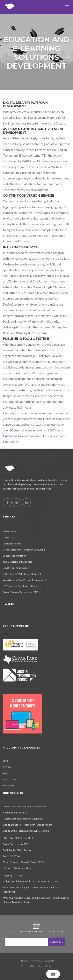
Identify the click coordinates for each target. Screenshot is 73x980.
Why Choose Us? (12, 531)
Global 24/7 (9, 538)
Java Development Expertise (18, 562)
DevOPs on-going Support (16, 568)
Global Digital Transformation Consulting (24, 550)
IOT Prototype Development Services (22, 586)
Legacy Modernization (15, 556)
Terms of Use (28, 966)
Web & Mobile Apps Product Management (25, 580)
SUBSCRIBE (56, 942)
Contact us (10, 436)
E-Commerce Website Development (22, 574)
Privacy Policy (45, 966)
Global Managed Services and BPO (21, 592)
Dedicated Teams (12, 544)
